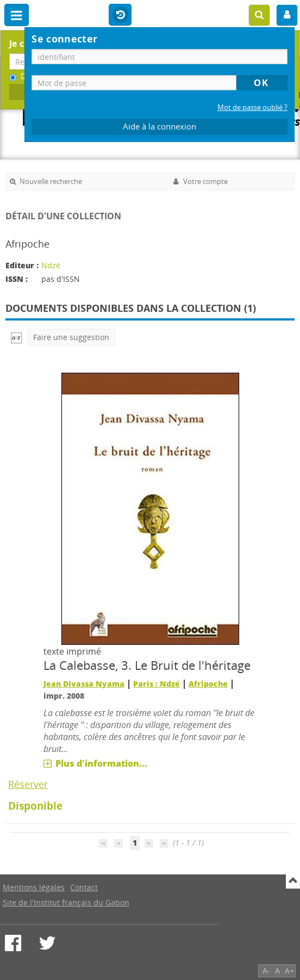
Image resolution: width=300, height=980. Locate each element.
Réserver (28, 784)
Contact (84, 887)
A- (266, 970)
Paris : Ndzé (157, 684)
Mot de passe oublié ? (252, 107)
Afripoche (208, 684)
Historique (120, 15)
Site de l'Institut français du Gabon (66, 902)
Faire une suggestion (71, 337)
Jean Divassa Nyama (84, 684)
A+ (289, 970)
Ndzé (51, 265)
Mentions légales (34, 887)
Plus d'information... (101, 763)
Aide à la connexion (160, 127)
